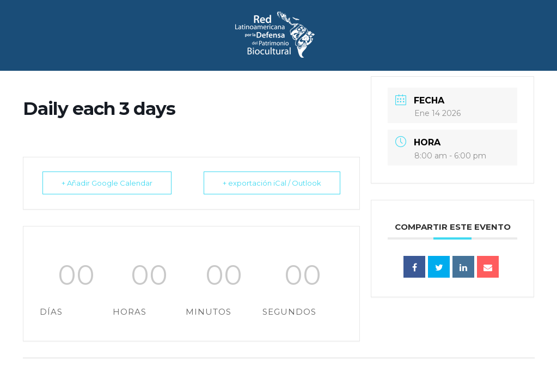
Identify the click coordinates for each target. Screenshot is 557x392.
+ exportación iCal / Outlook (272, 183)
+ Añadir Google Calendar (107, 183)
